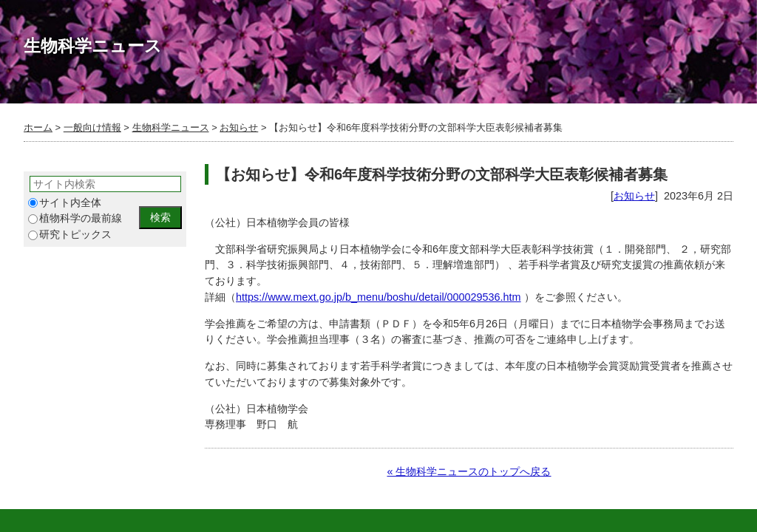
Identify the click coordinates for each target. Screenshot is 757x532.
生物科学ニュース (171, 127)
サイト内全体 (65, 203)
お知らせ (239, 127)
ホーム (38, 127)
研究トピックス (70, 235)
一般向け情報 (92, 127)
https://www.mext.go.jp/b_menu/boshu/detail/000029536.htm (378, 297)
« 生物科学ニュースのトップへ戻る (469, 471)
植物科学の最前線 (75, 218)
